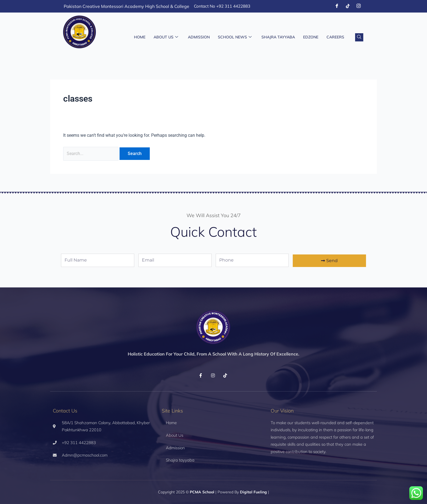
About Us (166, 37)
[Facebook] (337, 6)
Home (140, 37)
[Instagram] (359, 6)
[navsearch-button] (359, 37)
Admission (199, 37)
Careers (335, 37)
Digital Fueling (253, 492)
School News (235, 37)
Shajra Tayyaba (278, 37)
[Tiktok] (348, 6)
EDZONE (311, 37)
